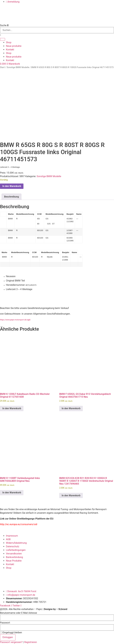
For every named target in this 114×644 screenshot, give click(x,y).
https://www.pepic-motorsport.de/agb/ (15, 320)
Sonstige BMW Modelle (18, 67)
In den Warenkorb (12, 186)
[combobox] (57, 30)
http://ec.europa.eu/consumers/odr (19, 524)
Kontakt (10, 50)
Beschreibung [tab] (12, 197)
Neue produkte (14, 46)
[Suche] (3, 39)
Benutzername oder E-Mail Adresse (18, 613)
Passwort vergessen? (12, 642)
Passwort (5, 623)
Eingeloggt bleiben (11, 633)
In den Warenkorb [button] (12, 408)
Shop (9, 42)
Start (2, 67)
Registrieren (31, 642)
